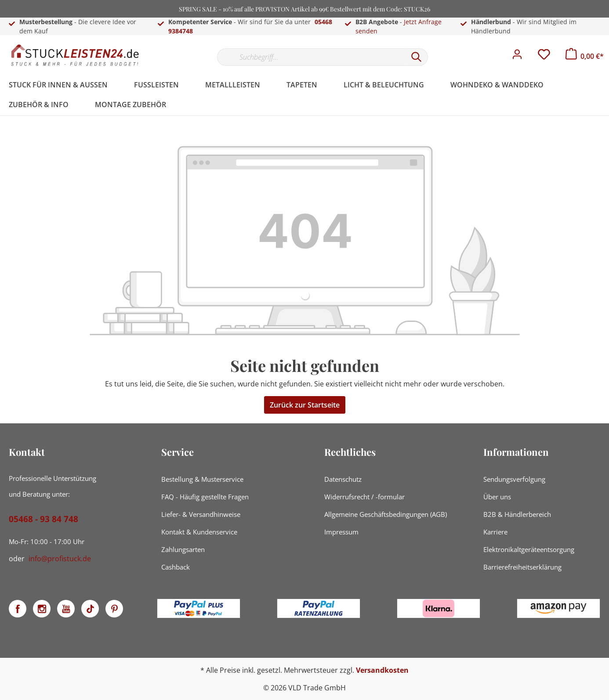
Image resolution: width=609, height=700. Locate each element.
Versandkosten (382, 670)
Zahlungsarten (183, 549)
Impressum (341, 532)
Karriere (495, 532)
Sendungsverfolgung (514, 479)
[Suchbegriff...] (311, 57)
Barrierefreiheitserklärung (522, 567)
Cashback (176, 567)
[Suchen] (417, 57)
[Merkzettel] (544, 57)
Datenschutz (343, 479)
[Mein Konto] (517, 57)
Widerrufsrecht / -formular (364, 497)
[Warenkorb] (585, 56)
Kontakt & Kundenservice (199, 532)
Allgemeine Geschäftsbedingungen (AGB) (386, 514)
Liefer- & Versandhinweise (201, 514)
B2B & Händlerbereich (517, 514)
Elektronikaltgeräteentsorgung (529, 549)
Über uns (497, 497)
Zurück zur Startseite (305, 405)
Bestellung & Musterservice (202, 479)
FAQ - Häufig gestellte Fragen (205, 497)
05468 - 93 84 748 (43, 519)
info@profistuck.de (60, 559)
